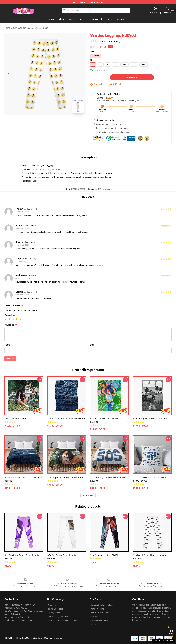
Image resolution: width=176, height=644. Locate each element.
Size (92, 60)
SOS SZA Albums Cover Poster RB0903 (66, 419)
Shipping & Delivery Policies (102, 605)
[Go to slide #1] (38, 121)
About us (52, 605)
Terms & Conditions (56, 609)
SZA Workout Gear (22, 28)
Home (7, 28)
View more (88, 495)
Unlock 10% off (171, 632)
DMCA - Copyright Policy (58, 617)
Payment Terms (97, 609)
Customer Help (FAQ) (99, 620)
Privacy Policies (54, 613)
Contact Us (95, 617)
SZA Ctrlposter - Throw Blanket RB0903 (66, 477)
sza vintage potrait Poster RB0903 (150, 419)
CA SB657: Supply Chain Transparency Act (66, 620)
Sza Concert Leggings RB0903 (105, 555)
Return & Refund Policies (101, 613)
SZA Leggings (41, 28)
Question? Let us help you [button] (163, 641)
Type (92, 51)
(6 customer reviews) (111, 41)
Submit (10, 359)
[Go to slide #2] (52, 121)
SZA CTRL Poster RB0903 (17, 419)
